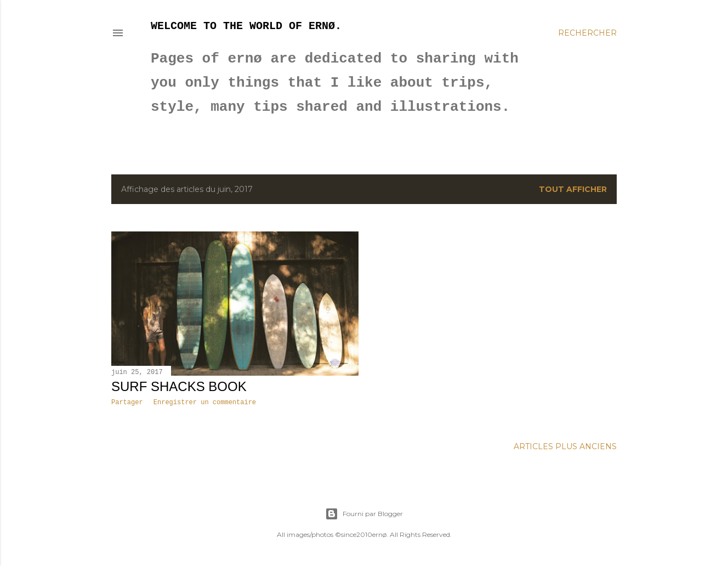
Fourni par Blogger (364, 514)
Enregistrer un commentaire (205, 403)
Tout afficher (573, 189)
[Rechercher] (587, 33)
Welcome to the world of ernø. (246, 26)
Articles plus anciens (565, 446)
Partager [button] (127, 403)
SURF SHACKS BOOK (179, 386)
